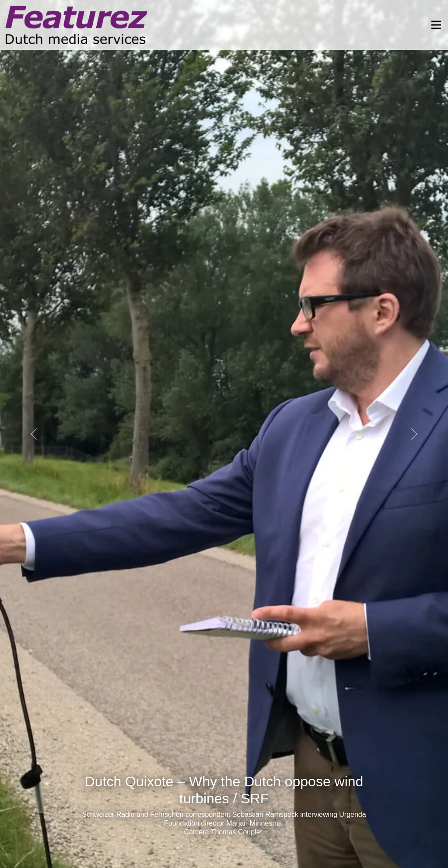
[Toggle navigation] (434, 25)
